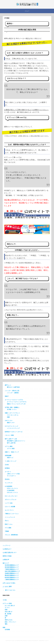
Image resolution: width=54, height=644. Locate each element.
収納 (6, 610)
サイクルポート (11, 476)
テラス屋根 (8, 528)
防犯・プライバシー (10, 622)
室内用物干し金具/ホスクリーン (16, 441)
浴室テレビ (10, 458)
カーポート (8, 472)
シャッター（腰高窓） (13, 393)
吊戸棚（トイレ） (12, 409)
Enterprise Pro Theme (21, 641)
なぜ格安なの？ (7, 549)
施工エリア (6, 563)
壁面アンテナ (11, 423)
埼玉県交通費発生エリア (12, 565)
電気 (6, 624)
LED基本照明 (11, 490)
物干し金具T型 (11, 443)
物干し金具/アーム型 (11, 439)
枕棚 (8, 417)
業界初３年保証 (7, 556)
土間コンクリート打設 (13, 474)
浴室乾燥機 (8, 455)
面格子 (7, 396)
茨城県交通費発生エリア (12, 573)
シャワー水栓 (9, 503)
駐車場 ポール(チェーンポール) (14, 432)
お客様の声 (6, 560)
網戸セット (8, 385)
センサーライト (9, 510)
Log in (47, 641)
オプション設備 (7, 603)
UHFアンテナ (9, 421)
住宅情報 (7, 629)
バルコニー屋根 (9, 435)
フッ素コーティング (11, 461)
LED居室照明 (9, 486)
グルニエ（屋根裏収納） (12, 535)
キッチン (7, 608)
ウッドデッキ (9, 483)
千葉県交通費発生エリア (12, 569)
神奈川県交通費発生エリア (12, 571)
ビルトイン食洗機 (10, 507)
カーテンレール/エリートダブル (14, 400)
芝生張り (7, 479)
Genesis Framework (33, 641)
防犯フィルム (9, 524)
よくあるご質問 (7, 586)
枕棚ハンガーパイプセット (12, 413)
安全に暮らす (9, 612)
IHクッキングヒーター (11, 496)
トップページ (6, 545)
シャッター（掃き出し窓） (12, 391)
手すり (7, 521)
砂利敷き (7, 468)
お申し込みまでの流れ (9, 583)
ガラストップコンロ (11, 500)
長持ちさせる (9, 620)
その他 (5, 600)
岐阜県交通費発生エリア (12, 577)
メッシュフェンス (10, 517)
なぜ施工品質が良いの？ (10, 552)
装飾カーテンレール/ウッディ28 (16, 404)
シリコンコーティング (13, 428)
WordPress (42, 641)
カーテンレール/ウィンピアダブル (17, 402)
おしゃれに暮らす (10, 605)
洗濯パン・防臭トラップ (12, 452)
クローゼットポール (13, 415)
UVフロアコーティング (11, 426)
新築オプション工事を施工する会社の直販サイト (27, 4)
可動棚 (7, 531)
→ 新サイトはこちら (9, 590)
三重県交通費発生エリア (12, 579)
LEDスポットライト (13, 492)
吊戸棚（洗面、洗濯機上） (12, 407)
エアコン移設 (11, 448)
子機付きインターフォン (12, 514)
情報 (4, 627)
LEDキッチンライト (13, 488)
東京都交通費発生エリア (12, 567)
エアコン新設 (9, 446)
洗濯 (6, 616)
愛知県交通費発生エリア (12, 575)
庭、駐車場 (8, 614)
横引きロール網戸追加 (13, 387)
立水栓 (7, 465)
